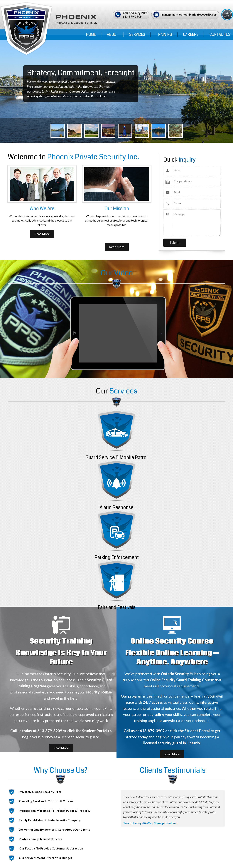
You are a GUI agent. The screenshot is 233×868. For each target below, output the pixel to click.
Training (164, 35)
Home (91, 35)
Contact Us (220, 35)
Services (137, 35)
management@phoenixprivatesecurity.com (189, 14)
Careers (191, 35)
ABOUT (113, 35)
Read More (42, 234)
